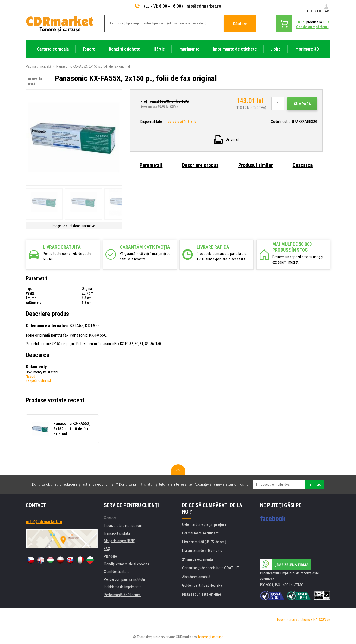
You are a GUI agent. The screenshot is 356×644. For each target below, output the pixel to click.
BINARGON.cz (321, 620)
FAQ (107, 549)
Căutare (240, 24)
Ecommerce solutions (293, 620)
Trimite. (314, 484)
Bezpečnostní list (38, 380)
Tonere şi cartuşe (211, 637)
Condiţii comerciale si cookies (127, 564)
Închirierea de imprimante (123, 587)
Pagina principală (38, 66)
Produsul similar (256, 165)
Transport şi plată (117, 533)
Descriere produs (200, 165)
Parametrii (151, 165)
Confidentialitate (117, 572)
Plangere (110, 556)
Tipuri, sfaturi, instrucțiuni (123, 526)
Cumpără (302, 104)
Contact (110, 518)
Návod (30, 376)
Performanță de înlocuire (122, 595)
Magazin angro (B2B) (120, 541)
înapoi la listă (35, 81)
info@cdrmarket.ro (203, 6)
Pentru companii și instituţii (124, 579)
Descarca (303, 165)
